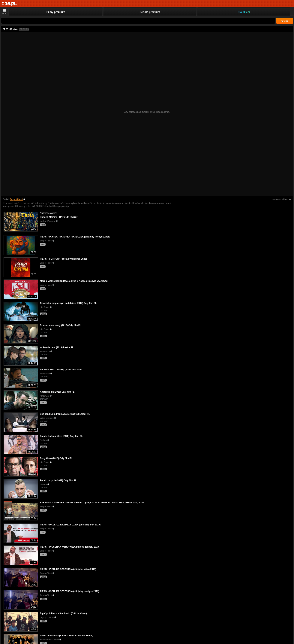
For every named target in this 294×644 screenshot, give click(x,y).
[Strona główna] (9, 4)
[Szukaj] (138, 21)
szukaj (285, 21)
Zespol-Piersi (16, 199)
